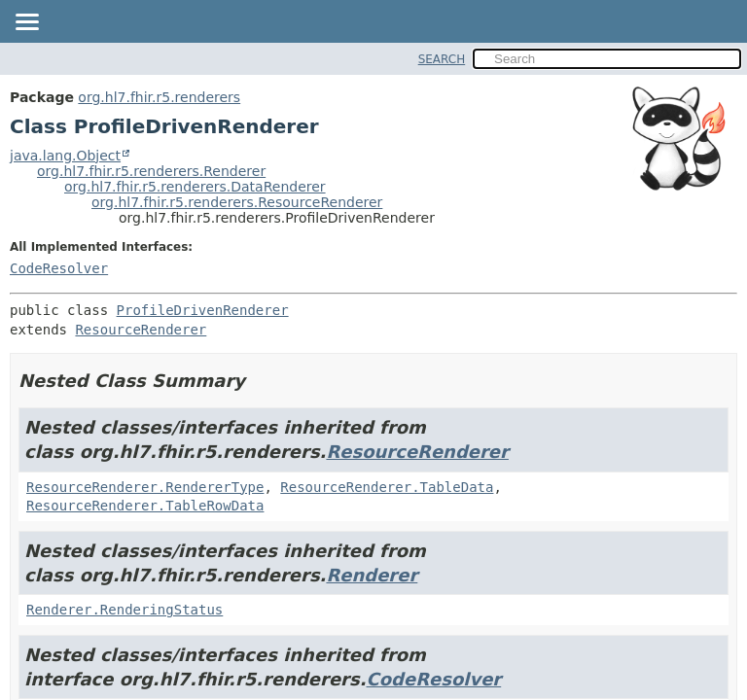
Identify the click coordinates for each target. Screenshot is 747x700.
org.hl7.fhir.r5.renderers (159, 97)
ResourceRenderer (141, 330)
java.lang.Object (65, 156)
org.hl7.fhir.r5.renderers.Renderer (151, 171)
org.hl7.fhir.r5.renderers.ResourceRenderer (237, 202)
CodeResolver (59, 268)
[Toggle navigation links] (26, 23)
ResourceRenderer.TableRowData (145, 506)
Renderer (372, 575)
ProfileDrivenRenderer (203, 310)
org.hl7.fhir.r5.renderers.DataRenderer (195, 187)
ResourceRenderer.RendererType (145, 487)
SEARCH (442, 59)
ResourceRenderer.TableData (387, 487)
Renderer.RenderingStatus (124, 610)
